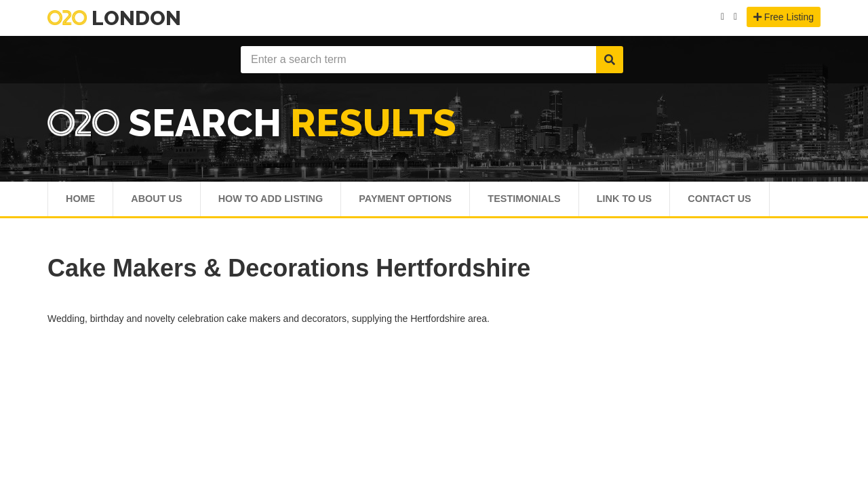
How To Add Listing (282, 201)
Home (81, 201)
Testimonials (551, 201)
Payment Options (425, 201)
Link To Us (657, 201)
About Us (161, 201)
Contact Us (759, 201)
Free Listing (784, 17)
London (114, 18)
